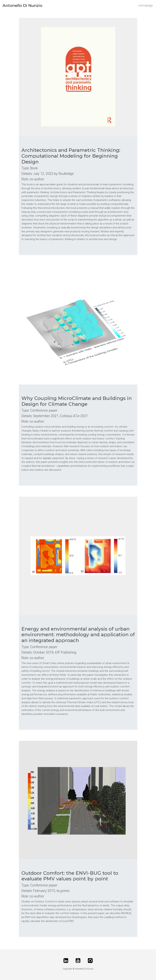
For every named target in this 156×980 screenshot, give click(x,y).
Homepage (146, 5)
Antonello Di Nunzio (22, 5)
